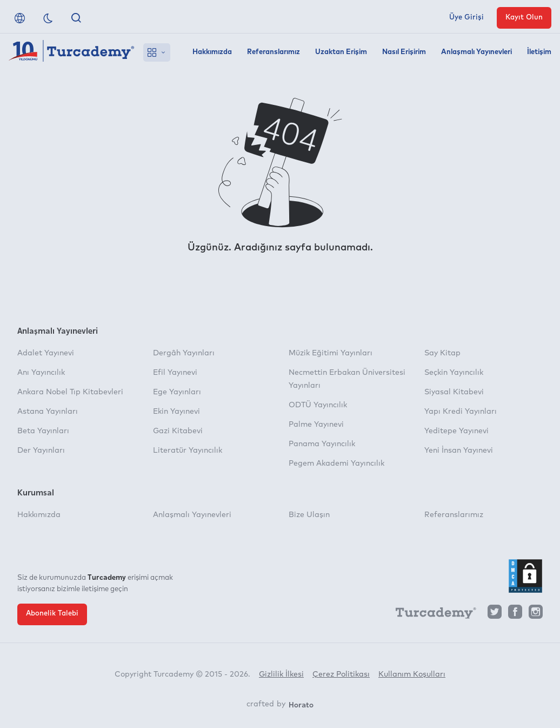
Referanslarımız (274, 52)
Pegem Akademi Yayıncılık (336, 464)
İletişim (539, 52)
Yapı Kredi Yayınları (461, 412)
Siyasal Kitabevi (454, 392)
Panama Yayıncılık (322, 444)
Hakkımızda (212, 52)
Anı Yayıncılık (41, 373)
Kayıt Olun (524, 18)
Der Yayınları (41, 451)
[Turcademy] (431, 615)
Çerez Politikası (341, 674)
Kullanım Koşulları (412, 674)
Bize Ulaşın (309, 515)
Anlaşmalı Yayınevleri (476, 52)
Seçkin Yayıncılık (454, 373)
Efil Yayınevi (175, 373)
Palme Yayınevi (316, 425)
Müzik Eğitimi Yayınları (331, 353)
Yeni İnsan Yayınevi (459, 451)
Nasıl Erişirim (404, 52)
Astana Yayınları (48, 412)
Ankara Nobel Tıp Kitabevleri (70, 392)
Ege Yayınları (177, 392)
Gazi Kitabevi (178, 431)
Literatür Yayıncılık (188, 451)
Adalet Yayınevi (46, 353)
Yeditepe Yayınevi (456, 431)
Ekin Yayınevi (176, 412)
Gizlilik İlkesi (281, 674)
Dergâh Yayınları (184, 353)
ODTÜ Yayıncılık (318, 405)
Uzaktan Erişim (341, 52)
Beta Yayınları (43, 431)
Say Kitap (442, 353)
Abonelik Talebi (52, 614)
